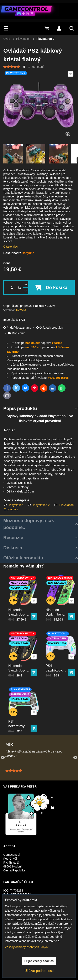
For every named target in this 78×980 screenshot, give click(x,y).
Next (75, 758)
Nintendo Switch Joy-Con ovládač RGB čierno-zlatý (20, 667)
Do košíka (57, 287)
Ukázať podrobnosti (39, 971)
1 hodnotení (36, 67)
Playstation (16, 505)
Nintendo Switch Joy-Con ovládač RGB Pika (20, 610)
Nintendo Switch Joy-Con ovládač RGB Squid (57, 610)
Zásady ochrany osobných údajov (27, 947)
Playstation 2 (41, 505)
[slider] (12, 67)
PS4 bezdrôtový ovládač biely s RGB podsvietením (58, 667)
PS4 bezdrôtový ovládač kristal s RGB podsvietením (21, 723)
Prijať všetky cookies (39, 961)
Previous (3, 758)
